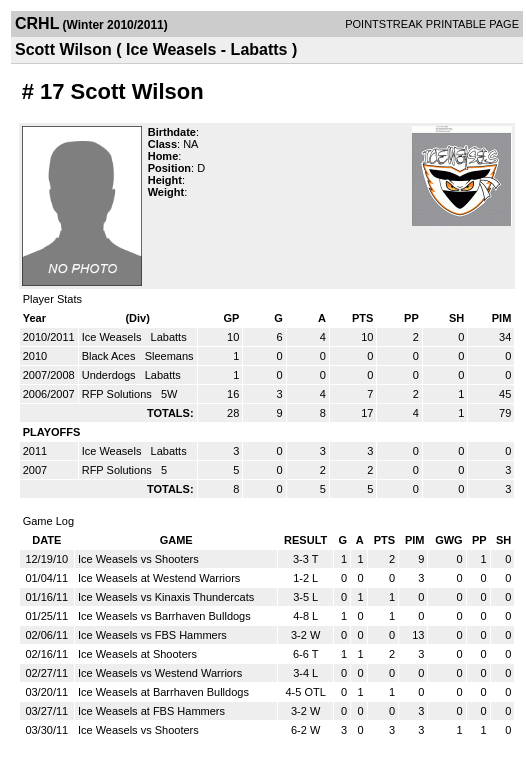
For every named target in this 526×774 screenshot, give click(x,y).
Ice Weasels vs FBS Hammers (152, 635)
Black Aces (110, 356)
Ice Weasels (113, 337)
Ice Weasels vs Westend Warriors (160, 673)
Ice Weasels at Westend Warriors (159, 578)
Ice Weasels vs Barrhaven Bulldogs (164, 616)
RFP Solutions (118, 394)
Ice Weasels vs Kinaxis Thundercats (166, 597)
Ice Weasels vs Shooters (138, 559)
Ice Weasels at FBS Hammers (151, 711)
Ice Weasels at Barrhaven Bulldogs (163, 692)
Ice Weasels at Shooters (137, 654)
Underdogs (110, 375)
